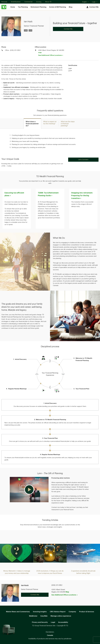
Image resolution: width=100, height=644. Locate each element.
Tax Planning (23, 7)
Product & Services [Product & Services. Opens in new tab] (87, 612)
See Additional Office (52, 55)
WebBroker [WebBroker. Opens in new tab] (33, 616)
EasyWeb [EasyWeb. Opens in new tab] (44, 616)
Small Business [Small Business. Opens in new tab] (16, 2)
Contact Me (92, 7)
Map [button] (67, 592)
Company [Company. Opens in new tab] (72, 612)
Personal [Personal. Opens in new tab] (4, 2)
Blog (71, 7)
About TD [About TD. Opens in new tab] (48, 2)
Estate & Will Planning (58, 7)
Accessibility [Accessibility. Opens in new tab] (63, 622)
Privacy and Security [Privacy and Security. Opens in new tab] (40, 622)
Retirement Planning (38, 7)
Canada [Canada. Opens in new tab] (50, 635)
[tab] (32, 124)
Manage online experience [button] (61, 616)
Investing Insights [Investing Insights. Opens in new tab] (40, 612)
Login (95, 2)
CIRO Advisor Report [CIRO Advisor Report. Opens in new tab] (58, 612)
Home (13, 7)
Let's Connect (83, 160)
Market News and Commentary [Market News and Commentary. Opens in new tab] (18, 612)
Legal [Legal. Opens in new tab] (53, 622)
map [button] (40, 53)
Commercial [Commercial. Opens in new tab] (28, 2)
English (85, 2)
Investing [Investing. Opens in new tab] (39, 2)
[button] (29, 490)
